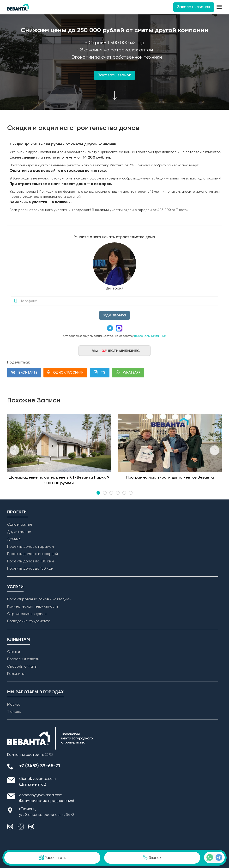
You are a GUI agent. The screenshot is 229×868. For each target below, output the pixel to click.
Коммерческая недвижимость (33, 606)
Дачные (14, 539)
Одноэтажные (20, 525)
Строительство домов (27, 614)
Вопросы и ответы (23, 659)
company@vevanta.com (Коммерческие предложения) (47, 798)
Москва (14, 705)
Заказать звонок (194, 7)
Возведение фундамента (29, 621)
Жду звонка (114, 315)
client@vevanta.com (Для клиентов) (37, 782)
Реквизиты (16, 674)
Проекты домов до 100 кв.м (30, 561)
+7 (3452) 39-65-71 (40, 766)
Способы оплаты (22, 667)
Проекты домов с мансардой (33, 554)
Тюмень (14, 712)
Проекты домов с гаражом (30, 547)
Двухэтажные (19, 532)
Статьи (14, 652)
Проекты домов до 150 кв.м (30, 569)
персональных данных (150, 336)
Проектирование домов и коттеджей (39, 599)
